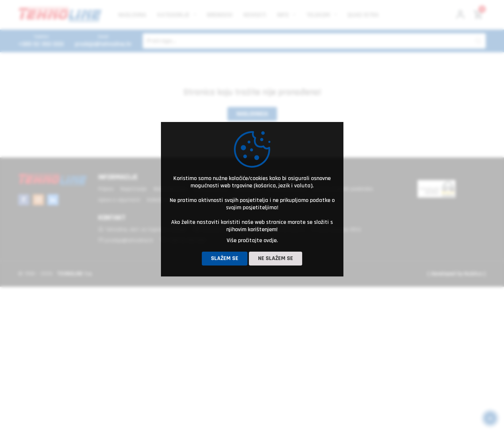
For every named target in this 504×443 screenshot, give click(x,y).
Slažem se (225, 258)
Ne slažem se (276, 258)
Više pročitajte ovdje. (252, 240)
